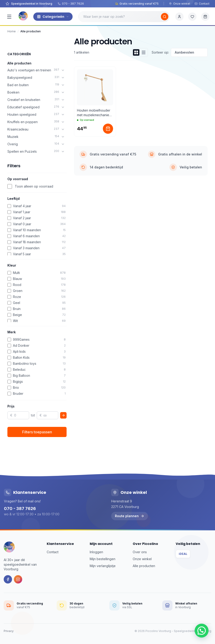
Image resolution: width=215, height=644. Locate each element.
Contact (202, 4)
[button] (202, 631)
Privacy (9, 631)
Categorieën (53, 17)
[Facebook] (8, 579)
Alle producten (19, 63)
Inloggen (96, 552)
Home (12, 31)
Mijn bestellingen (103, 559)
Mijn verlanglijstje (103, 566)
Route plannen (130, 516)
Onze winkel (180, 4)
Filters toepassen (37, 432)
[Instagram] (18, 579)
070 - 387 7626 (71, 4)
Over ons (140, 552)
